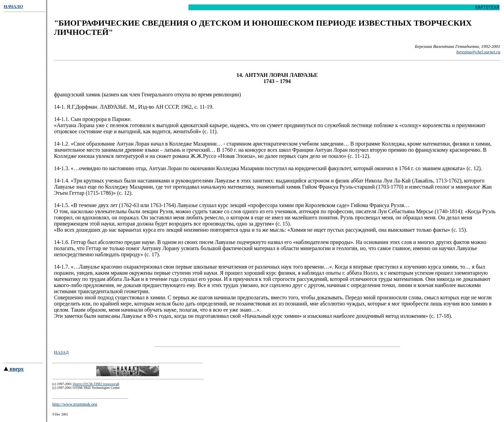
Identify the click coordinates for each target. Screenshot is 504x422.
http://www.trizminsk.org (75, 406)
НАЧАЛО (13, 6)
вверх (14, 371)
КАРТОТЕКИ (487, 8)
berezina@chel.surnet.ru (478, 53)
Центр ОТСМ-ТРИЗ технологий (96, 386)
